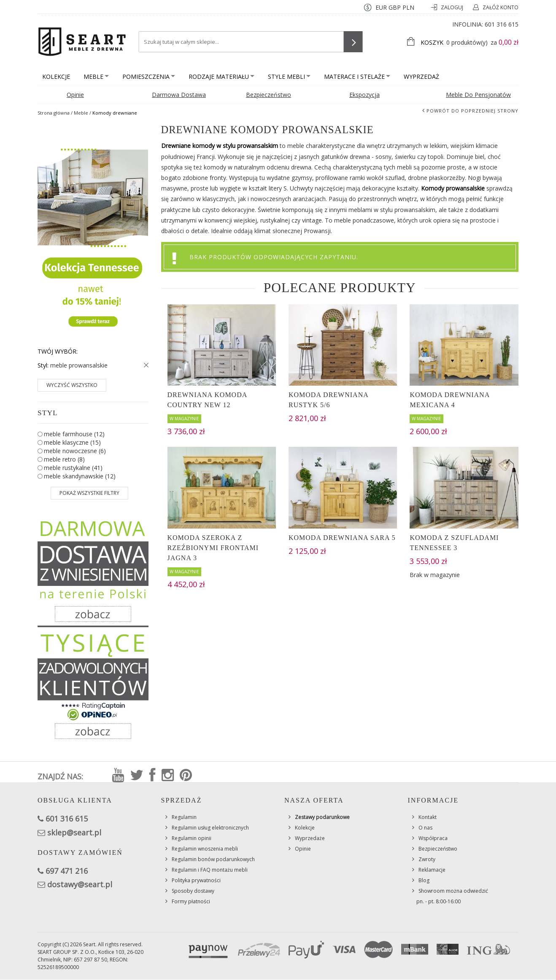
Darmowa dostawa (179, 95)
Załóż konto (501, 7)
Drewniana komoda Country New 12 (207, 400)
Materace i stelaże (357, 77)
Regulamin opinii (192, 838)
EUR (381, 7)
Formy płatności (191, 901)
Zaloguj (453, 7)
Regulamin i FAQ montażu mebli (210, 870)
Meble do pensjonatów (478, 95)
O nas (425, 828)
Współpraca (433, 838)
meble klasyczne (72, 442)
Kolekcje (56, 77)
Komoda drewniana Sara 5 (342, 538)
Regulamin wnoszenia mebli (205, 849)
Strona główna (54, 113)
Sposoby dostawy (193, 891)
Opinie (75, 95)
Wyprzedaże (310, 838)
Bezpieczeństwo (269, 95)
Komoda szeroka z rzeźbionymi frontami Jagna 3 (213, 548)
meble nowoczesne (75, 451)
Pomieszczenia (149, 77)
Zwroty (427, 859)
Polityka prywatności (196, 880)
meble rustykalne (73, 468)
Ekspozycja (364, 95)
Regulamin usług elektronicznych (210, 828)
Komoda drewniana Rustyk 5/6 (328, 400)
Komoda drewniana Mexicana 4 (449, 400)
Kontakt (428, 817)
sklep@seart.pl (74, 832)
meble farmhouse (74, 434)
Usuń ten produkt (144, 365)
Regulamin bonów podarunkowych (213, 859)
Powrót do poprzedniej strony (472, 111)
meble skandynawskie (80, 476)
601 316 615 (502, 24)
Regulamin (184, 817)
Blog (424, 880)
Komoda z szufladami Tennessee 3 (454, 543)
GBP (395, 7)
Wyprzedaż (421, 77)
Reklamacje (432, 870)
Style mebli (289, 77)
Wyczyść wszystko (72, 385)
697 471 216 (67, 871)
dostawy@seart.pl (80, 884)
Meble (96, 77)
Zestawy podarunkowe (322, 817)
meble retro (64, 459)
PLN (408, 7)
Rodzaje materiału (221, 77)
